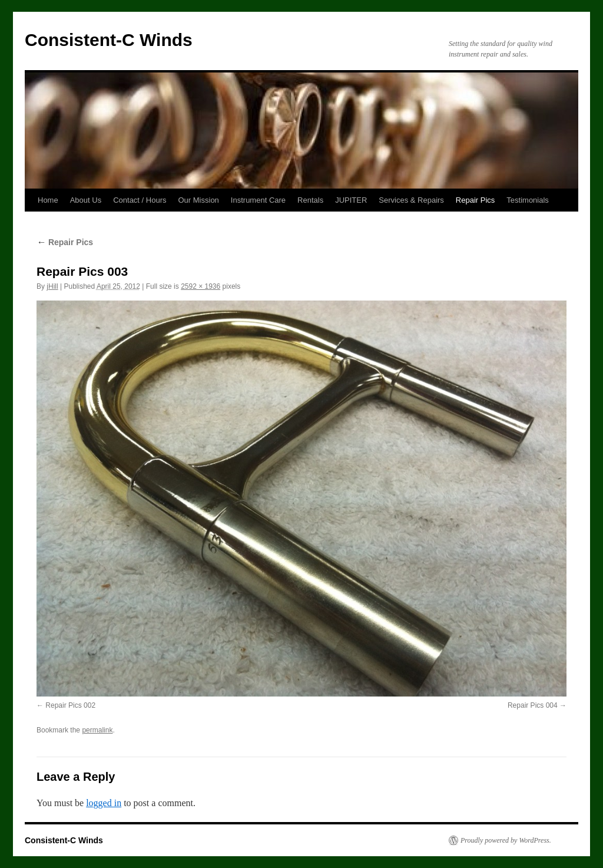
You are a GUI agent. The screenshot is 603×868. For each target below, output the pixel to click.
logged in (104, 803)
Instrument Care (258, 200)
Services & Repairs (411, 200)
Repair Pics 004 (533, 705)
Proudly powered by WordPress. (506, 840)
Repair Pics (475, 200)
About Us (86, 200)
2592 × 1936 (201, 286)
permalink (97, 730)
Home (48, 200)
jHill (52, 286)
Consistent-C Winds (109, 40)
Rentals (310, 200)
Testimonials (528, 200)
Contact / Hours (140, 200)
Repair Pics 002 (70, 705)
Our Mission (199, 200)
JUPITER (351, 200)
